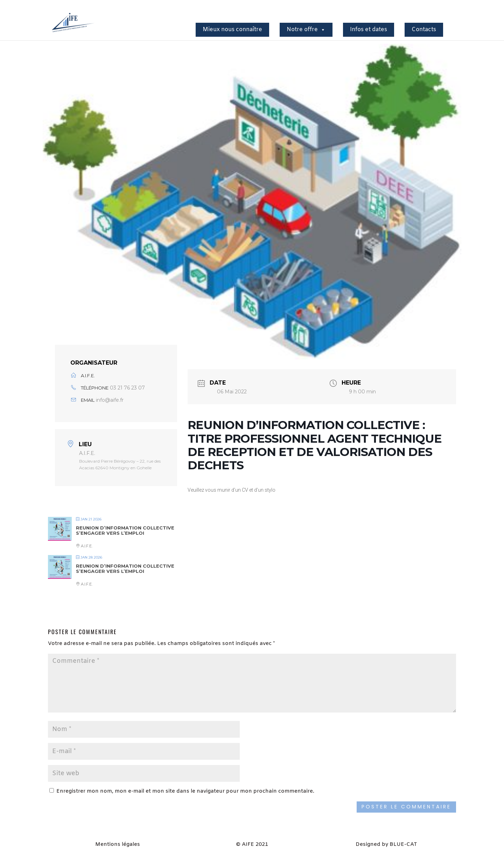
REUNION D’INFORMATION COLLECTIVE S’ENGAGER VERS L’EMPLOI (125, 531)
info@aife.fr (110, 400)
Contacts (424, 30)
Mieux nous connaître (232, 30)
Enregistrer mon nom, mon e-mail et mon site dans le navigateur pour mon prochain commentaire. (185, 791)
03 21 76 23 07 (127, 388)
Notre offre (306, 30)
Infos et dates (369, 30)
